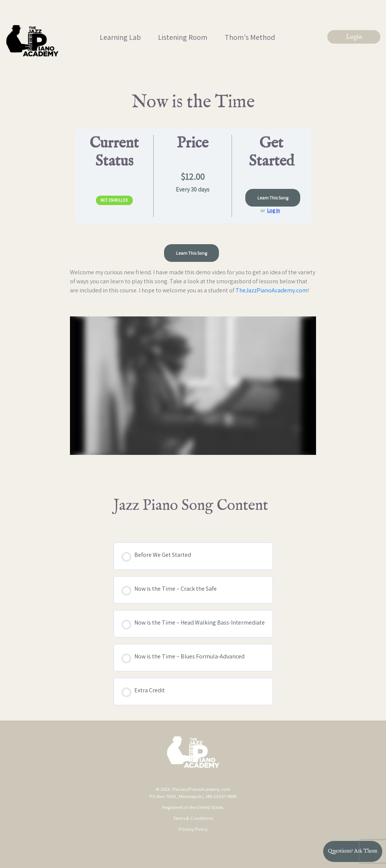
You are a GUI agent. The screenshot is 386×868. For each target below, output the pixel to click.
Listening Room (183, 37)
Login (354, 37)
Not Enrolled (114, 200)
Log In (274, 210)
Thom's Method (250, 37)
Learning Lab (120, 37)
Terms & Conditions (193, 818)
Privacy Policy (193, 829)
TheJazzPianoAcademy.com (271, 290)
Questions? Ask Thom (353, 851)
